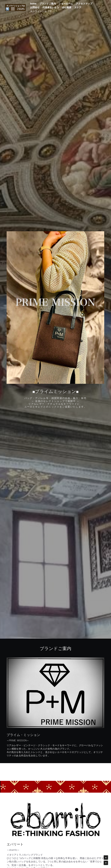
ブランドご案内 (47, 4)
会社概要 (66, 7)
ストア (77, 7)
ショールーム (65, 4)
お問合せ (34, 7)
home (33, 4)
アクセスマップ (84, 4)
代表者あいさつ (50, 7)
